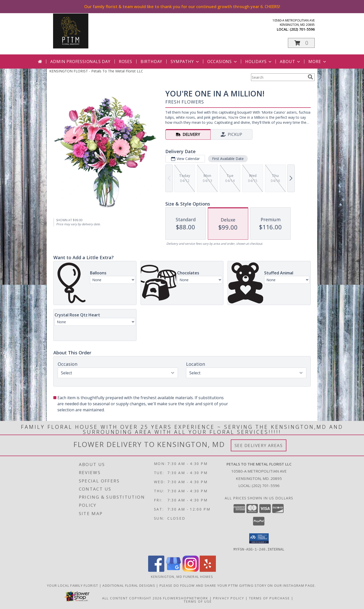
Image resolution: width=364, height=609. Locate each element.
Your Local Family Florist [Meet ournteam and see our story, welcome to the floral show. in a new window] (73, 585)
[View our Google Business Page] (173, 570)
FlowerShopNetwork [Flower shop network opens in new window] (186, 598)
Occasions (223, 62)
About (290, 62)
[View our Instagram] (191, 570)
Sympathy (185, 62)
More (318, 62)
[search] (310, 77)
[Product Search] (278, 77)
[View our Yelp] (208, 570)
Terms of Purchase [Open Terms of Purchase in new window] (269, 598)
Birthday (151, 62)
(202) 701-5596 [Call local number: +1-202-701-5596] (302, 29)
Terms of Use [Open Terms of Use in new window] (198, 601)
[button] (301, 43)
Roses (126, 62)
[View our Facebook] (156, 570)
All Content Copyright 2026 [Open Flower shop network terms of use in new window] (132, 598)
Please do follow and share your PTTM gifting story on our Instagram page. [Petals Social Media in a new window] (238, 585)
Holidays (259, 62)
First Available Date (228, 159)
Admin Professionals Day (80, 62)
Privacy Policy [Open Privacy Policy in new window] (229, 598)
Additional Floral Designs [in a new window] (129, 585)
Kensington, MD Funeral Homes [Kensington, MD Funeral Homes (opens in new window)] (182, 576)
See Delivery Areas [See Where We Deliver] (259, 445)
